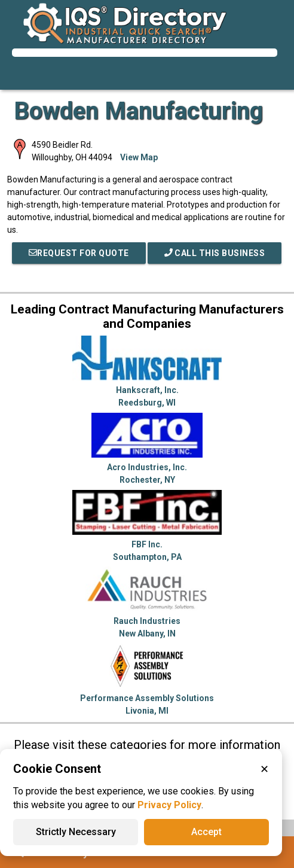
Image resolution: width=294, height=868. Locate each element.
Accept (206, 832)
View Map (139, 157)
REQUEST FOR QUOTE (79, 253)
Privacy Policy (169, 805)
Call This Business (215, 253)
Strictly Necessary (76, 832)
